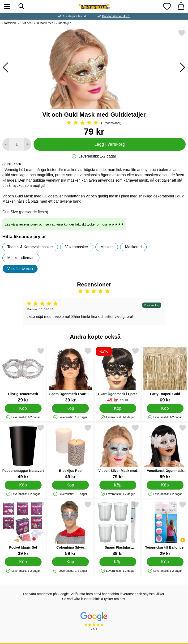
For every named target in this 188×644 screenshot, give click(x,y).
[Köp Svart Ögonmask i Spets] (118, 408)
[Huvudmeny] (7, 6)
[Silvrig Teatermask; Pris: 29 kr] (23, 375)
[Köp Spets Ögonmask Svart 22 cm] (70, 408)
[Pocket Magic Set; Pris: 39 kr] (23, 528)
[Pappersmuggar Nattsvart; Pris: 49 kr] (23, 452)
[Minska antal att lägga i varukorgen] (6, 144)
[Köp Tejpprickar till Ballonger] (165, 562)
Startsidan (9, 23)
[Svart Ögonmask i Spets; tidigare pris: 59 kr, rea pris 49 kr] (118, 375)
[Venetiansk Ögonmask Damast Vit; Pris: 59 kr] (165, 452)
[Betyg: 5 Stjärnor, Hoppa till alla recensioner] (94, 123)
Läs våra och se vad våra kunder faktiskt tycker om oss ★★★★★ (64, 224)
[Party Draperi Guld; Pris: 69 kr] (165, 375)
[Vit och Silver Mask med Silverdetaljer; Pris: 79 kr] (118, 452)
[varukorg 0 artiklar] (181, 6)
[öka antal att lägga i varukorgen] (28, 144)
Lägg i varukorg (109, 144)
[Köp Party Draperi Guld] (165, 408)
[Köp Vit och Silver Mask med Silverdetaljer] (118, 485)
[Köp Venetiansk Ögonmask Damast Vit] (165, 485)
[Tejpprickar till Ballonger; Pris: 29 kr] (165, 528)
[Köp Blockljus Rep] (70, 485)
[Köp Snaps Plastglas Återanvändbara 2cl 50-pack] (118, 562)
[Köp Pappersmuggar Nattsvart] (23, 485)
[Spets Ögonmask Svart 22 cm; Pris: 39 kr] (70, 375)
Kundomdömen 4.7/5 (116, 16)
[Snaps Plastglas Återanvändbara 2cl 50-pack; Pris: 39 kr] (118, 528)
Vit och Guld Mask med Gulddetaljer (46, 23)
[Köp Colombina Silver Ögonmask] (70, 562)
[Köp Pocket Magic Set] (23, 562)
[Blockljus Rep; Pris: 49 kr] (70, 452)
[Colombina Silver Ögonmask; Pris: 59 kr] (70, 528)
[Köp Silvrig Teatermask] (23, 408)
